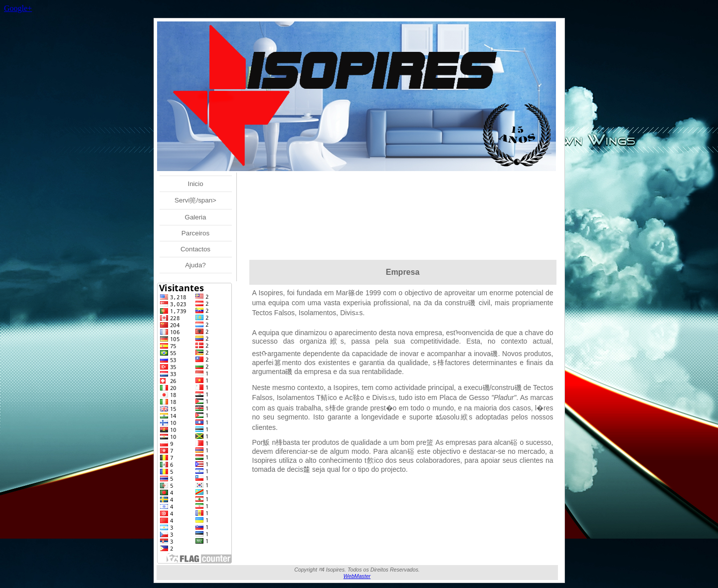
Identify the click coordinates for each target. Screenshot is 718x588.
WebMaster (357, 576)
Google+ (18, 8)
